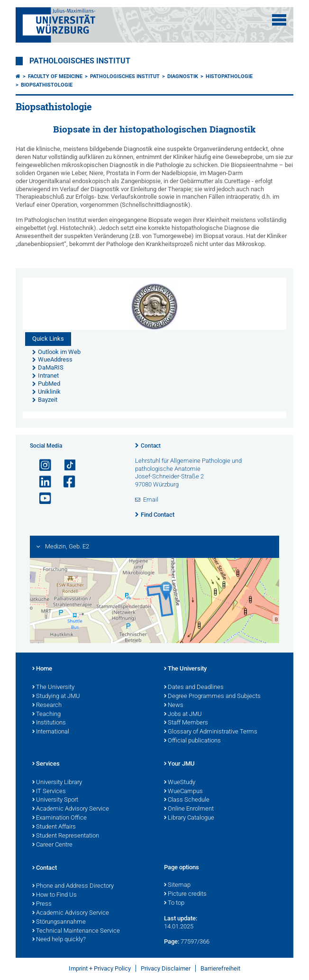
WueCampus (183, 792)
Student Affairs (54, 827)
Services (46, 764)
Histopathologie (229, 76)
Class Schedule (187, 800)
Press (42, 904)
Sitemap (177, 885)
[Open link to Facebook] (65, 482)
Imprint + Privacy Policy (100, 968)
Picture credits (185, 894)
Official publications (192, 741)
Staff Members (186, 723)
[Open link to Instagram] (41, 465)
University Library (57, 783)
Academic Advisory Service (71, 809)
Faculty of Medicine (55, 76)
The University (53, 688)
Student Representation (66, 836)
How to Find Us (55, 895)
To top (174, 903)
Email (151, 499)
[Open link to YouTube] (41, 499)
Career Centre (52, 845)
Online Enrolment (189, 809)
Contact (151, 446)
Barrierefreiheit (220, 968)
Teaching (46, 715)
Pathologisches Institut (80, 61)
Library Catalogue (189, 818)
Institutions (49, 723)
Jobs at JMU (183, 715)
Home (42, 669)
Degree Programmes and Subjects (212, 697)
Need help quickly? (59, 940)
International (51, 732)
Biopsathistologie (47, 85)
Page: (172, 941)
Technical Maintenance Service (76, 931)
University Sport (55, 800)
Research (47, 706)
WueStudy (180, 783)
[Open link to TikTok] (65, 465)
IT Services (49, 792)
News (174, 706)
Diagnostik (183, 76)
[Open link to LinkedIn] (41, 482)
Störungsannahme (59, 922)
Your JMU (179, 764)
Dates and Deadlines (194, 688)
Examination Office (59, 818)
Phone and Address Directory (73, 886)
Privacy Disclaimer (166, 968)
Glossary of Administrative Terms (211, 732)
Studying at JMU (56, 697)
